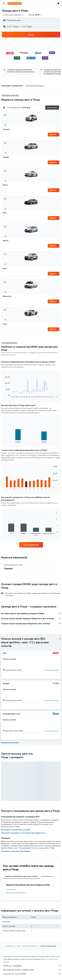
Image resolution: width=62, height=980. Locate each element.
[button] (4, 3)
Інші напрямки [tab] (47, 876)
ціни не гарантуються (51, 959)
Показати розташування (52, 670)
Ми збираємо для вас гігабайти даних (32, 970)
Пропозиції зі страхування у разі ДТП (16, 830)
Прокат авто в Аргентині (30, 946)
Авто (19, 946)
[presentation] (60, 639)
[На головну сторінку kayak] (15, 3)
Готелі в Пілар (11, 890)
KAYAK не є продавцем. (32, 966)
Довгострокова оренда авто (16, 893)
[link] (31, 545)
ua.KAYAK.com (10, 946)
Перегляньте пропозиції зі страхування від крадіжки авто (23, 833)
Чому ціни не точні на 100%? (32, 974)
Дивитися (53, 135)
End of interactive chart (4, 396)
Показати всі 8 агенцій (10, 743)
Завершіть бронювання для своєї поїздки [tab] (21, 876)
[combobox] (13, 15)
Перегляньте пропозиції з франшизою (16, 851)
